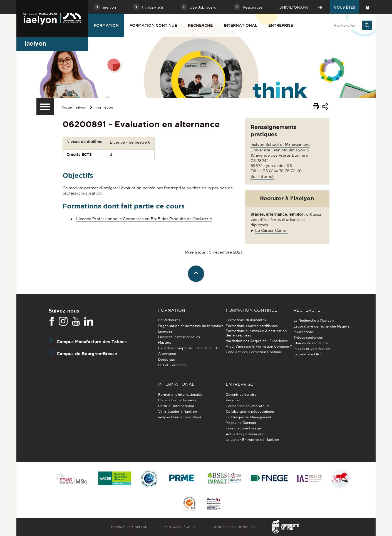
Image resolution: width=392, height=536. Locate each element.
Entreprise (281, 25)
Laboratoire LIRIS (308, 354)
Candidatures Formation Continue (254, 352)
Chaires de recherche (311, 343)
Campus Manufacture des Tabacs (92, 342)
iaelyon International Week (180, 417)
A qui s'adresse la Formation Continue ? (259, 346)
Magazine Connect (241, 423)
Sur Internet (262, 176)
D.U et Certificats (172, 365)
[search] (350, 25)
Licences (165, 331)
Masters (165, 342)
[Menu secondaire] (45, 107)
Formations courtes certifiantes (252, 326)
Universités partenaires (177, 400)
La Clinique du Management (249, 417)
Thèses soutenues (308, 337)
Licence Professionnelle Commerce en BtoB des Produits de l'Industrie (144, 219)
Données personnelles (234, 527)
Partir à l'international (176, 406)
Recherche (200, 25)
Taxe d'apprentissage (243, 428)
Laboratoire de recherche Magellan (322, 326)
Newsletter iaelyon (129, 527)
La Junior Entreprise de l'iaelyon (252, 440)
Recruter (233, 400)
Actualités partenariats (245, 434)
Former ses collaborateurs (248, 406)
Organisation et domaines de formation (191, 326)
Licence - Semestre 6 (130, 142)
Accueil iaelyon (74, 107)
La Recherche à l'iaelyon (314, 320)
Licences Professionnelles (179, 337)
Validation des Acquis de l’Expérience (257, 341)
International (241, 25)
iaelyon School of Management (280, 144)
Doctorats (167, 359)
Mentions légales (180, 527)
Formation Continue (153, 25)
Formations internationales (180, 394)
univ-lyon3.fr (294, 7)
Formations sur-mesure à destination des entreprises (256, 333)
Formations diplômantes (246, 320)
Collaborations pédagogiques (250, 411)
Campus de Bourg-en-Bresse (87, 354)
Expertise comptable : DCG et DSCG (188, 348)
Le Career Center (272, 230)
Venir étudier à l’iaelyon (178, 411)
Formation (106, 25)
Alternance (167, 354)
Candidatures (169, 320)
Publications (304, 332)
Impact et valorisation (312, 349)
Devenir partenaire (241, 394)
